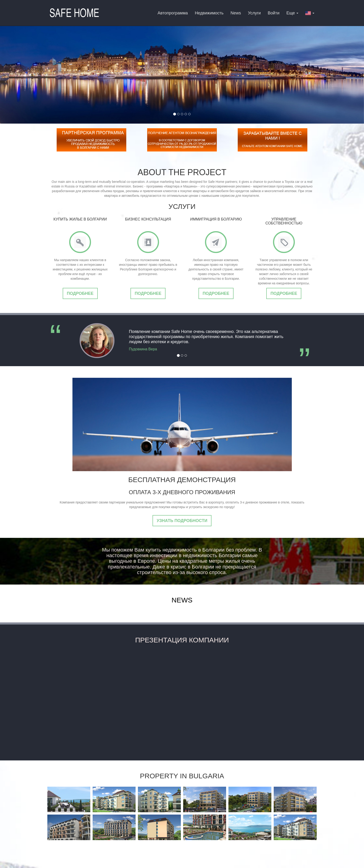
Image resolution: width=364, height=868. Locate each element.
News (236, 13)
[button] (310, 13)
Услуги (254, 13)
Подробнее (80, 293)
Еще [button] (292, 13)
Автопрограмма (173, 13)
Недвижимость (209, 13)
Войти (273, 13)
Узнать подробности (182, 521)
